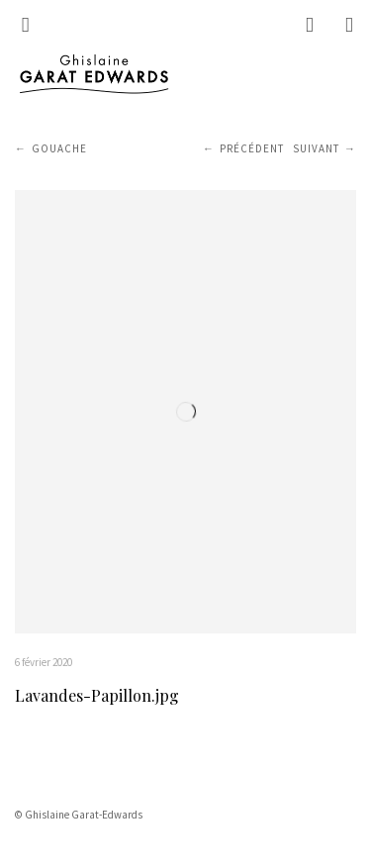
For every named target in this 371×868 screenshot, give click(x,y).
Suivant (316, 148)
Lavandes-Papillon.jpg (97, 695)
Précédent (252, 148)
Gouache (59, 148)
